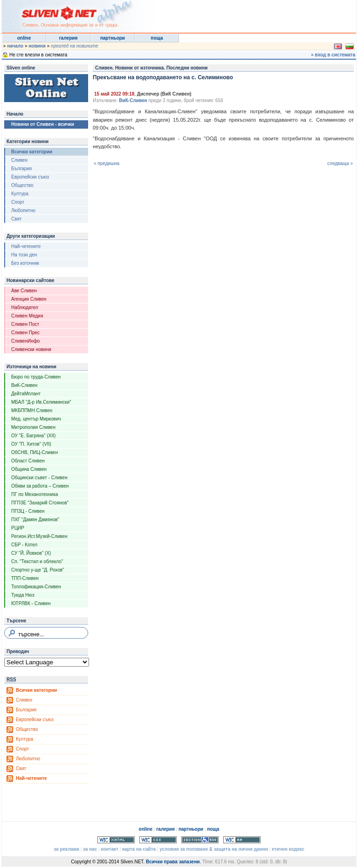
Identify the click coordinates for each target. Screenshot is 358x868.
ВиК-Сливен (24, 385)
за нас (90, 849)
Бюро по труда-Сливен (36, 377)
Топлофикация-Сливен (36, 587)
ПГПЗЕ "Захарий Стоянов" (40, 503)
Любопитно (23, 210)
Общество (22, 185)
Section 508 (200, 840)
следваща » (340, 163)
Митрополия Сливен (33, 427)
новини (37, 46)
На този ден (24, 255)
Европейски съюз (30, 177)
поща (157, 38)
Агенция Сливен (29, 299)
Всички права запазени (173, 862)
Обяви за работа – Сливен (40, 486)
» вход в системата (333, 55)
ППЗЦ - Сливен (28, 511)
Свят (16, 219)
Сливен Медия (27, 316)
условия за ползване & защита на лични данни (213, 849)
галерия (69, 38)
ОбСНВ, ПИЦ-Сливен (34, 452)
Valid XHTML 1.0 (116, 840)
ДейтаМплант (26, 394)
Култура (20, 194)
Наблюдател (25, 307)
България (21, 169)
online (24, 38)
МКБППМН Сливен (32, 410)
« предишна (107, 163)
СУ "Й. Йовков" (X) (31, 553)
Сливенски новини (31, 349)
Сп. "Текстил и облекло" (37, 561)
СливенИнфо (25, 341)
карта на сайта (139, 849)
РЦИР (18, 528)
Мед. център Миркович (36, 419)
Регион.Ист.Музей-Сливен (39, 536)
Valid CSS (158, 840)
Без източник (25, 263)
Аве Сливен (24, 291)
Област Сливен (28, 461)
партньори (113, 38)
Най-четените (26, 246)
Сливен (19, 160)
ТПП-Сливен (25, 578)
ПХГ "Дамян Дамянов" (35, 520)
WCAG (242, 840)
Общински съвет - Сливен (39, 478)
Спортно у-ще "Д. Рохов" (38, 570)
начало (15, 46)
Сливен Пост (25, 324)
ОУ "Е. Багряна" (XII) (33, 436)
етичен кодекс (288, 849)
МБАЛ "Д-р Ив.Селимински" (41, 402)
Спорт (18, 202)
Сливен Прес (25, 333)
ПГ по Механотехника (34, 494)
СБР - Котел (24, 545)
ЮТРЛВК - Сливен (31, 603)
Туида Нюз (23, 595)
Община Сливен (29, 469)
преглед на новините (75, 46)
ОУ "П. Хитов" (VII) (31, 444)
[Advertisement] (241, 14)
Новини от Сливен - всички (43, 124)
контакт (110, 849)
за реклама (66, 849)
